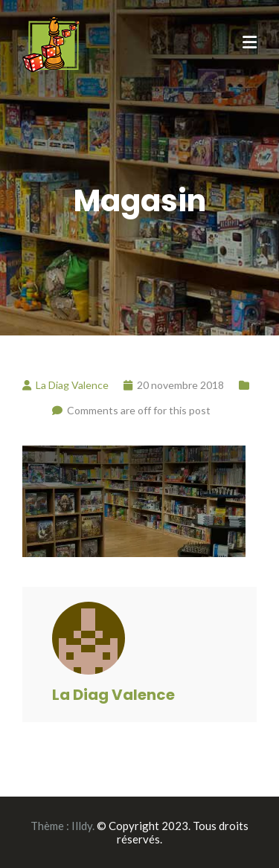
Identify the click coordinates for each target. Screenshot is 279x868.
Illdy (82, 826)
